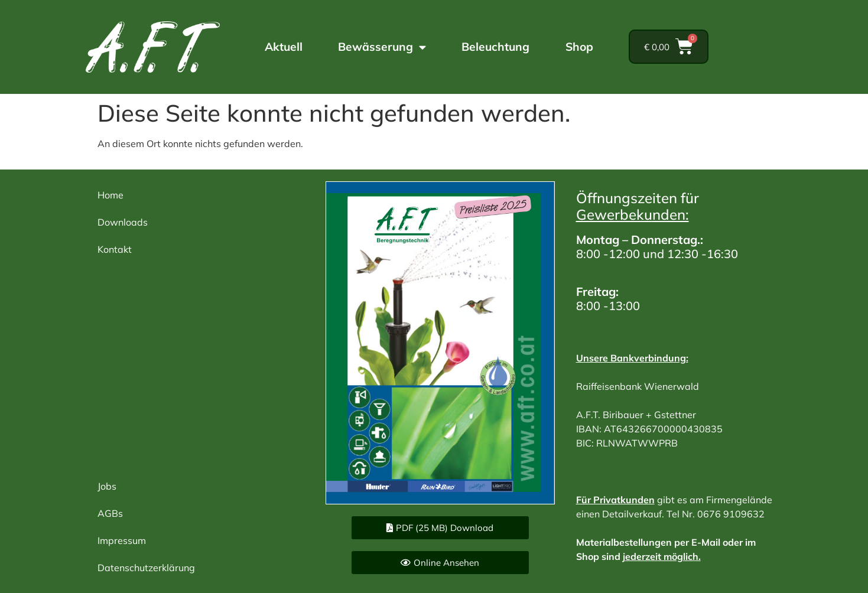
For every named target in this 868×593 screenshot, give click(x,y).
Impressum (122, 540)
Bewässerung (382, 47)
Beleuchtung (495, 47)
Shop (579, 47)
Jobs (107, 486)
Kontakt (115, 249)
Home (110, 195)
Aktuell (284, 47)
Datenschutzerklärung (146, 568)
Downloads (123, 222)
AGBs (110, 513)
